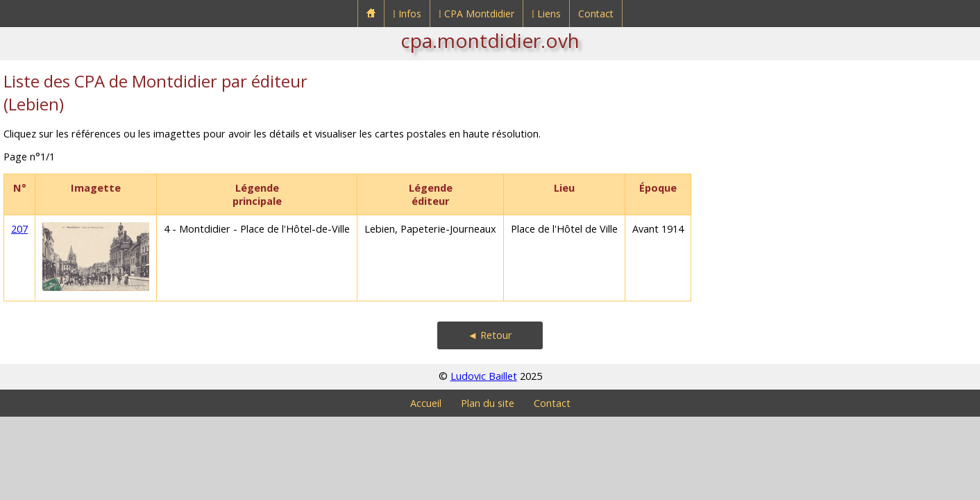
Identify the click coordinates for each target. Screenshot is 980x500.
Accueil (426, 403)
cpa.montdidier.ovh (490, 40)
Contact (596, 14)
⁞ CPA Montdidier (476, 14)
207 (19, 229)
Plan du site (488, 403)
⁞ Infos (407, 14)
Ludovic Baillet (484, 376)
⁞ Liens (546, 14)
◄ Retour (490, 335)
